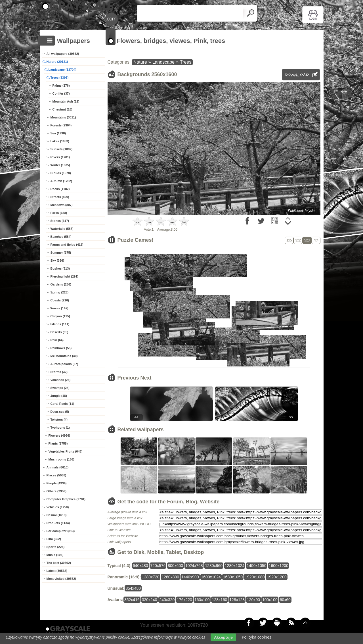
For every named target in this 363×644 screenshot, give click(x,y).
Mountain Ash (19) (66, 101)
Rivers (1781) (60, 157)
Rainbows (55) (61, 348)
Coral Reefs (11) (62, 404)
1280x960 (214, 566)
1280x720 (151, 577)
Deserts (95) (59, 332)
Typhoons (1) (60, 428)
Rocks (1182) (60, 189)
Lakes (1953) (60, 141)
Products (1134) (58, 523)
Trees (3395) (60, 78)
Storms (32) (59, 372)
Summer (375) (61, 253)
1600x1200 (279, 566)
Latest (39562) (57, 571)
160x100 (202, 600)
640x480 (140, 566)
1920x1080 (255, 577)
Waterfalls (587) (62, 229)
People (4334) (57, 483)
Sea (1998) (58, 133)
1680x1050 (233, 577)
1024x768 (194, 566)
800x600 (175, 566)
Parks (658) (59, 213)
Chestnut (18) (62, 109)
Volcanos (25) (61, 380)
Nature (140, 62)
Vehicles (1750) (58, 507)
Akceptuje (223, 637)
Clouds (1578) (61, 173)
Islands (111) (60, 324)
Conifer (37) (61, 93)
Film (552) (54, 539)
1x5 (289, 240)
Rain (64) (57, 340)
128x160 (220, 600)
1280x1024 (235, 566)
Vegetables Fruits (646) (66, 451)
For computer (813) (61, 531)
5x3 (307, 240)
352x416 (132, 600)
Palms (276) (61, 86)
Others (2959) (56, 491)
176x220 (184, 600)
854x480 (133, 588)
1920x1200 (277, 577)
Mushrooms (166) (61, 459)
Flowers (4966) (59, 435)
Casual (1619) (57, 515)
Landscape (163, 62)
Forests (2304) (61, 125)
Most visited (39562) (61, 579)
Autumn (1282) (61, 181)
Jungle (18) (59, 396)
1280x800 (171, 577)
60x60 (285, 600)
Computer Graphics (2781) (66, 499)
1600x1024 (211, 577)
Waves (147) (59, 308)
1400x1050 (256, 566)
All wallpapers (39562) (63, 54)
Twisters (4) (59, 420)
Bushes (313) (60, 268)
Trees (186, 62)
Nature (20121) (57, 62)
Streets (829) (60, 197)
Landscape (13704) (62, 70)
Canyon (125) (60, 316)
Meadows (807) (62, 205)
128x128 (237, 600)
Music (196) (55, 555)
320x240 (150, 600)
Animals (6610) (58, 467)
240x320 (167, 600)
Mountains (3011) (63, 117)
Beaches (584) (61, 237)
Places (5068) (56, 475)
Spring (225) (60, 292)
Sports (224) (56, 547)
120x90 (253, 600)
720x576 (158, 566)
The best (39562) (59, 563)
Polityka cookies (257, 637)
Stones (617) (60, 221)
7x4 (316, 240)
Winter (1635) (60, 165)
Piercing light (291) (64, 276)
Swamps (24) (60, 388)
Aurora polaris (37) (64, 364)
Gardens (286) (61, 284)
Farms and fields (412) (67, 245)
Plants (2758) (58, 443)
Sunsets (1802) (62, 149)
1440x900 (190, 577)
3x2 (298, 240)
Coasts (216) (60, 300)
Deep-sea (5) (60, 412)
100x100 (270, 600)
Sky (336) (57, 260)
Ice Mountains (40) (64, 356)
